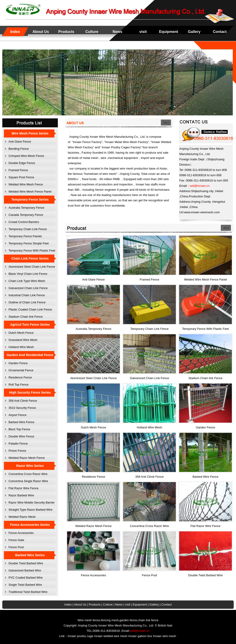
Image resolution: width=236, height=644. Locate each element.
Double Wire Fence (21, 436)
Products (66, 32)
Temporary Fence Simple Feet (29, 243)
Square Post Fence (21, 177)
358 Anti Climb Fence (23, 401)
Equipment (169, 32)
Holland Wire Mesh (21, 347)
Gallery (194, 32)
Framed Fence (18, 170)
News (118, 32)
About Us (41, 32)
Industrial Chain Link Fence (27, 295)
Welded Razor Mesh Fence (27, 458)
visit (143, 32)
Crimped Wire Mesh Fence (26, 156)
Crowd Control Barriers (24, 222)
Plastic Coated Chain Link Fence (30, 309)
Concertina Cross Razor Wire (28, 474)
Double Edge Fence (22, 163)
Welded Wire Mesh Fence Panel (30, 192)
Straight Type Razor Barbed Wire (31, 510)
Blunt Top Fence (19, 429)
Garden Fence (18, 363)
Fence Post (16, 547)
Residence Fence (20, 377)
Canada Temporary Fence (26, 215)
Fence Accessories (21, 533)
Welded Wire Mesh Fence (26, 184)
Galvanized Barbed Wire (25, 570)
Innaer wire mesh (165, 636)
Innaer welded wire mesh (111, 636)
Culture (92, 32)
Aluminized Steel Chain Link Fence (32, 267)
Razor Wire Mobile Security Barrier (32, 502)
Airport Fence (18, 415)
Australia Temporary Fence (26, 208)
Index (15, 32)
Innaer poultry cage (80, 636)
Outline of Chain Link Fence (27, 302)
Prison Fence (17, 451)
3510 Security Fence (22, 408)
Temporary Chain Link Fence (28, 229)
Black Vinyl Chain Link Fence (28, 274)
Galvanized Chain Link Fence (28, 288)
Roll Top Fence (18, 385)
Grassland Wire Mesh (23, 340)
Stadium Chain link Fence (26, 317)
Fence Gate (16, 540)
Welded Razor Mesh (22, 517)
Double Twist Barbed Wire (26, 563)
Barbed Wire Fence (21, 422)
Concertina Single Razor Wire (28, 481)
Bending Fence (19, 149)
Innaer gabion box (140, 636)
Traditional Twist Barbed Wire (28, 592)
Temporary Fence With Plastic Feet (32, 250)
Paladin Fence (18, 443)
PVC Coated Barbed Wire (26, 578)
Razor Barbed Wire (21, 495)
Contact (220, 32)
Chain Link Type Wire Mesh (27, 281)
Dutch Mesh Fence (21, 333)
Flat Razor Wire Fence (24, 488)
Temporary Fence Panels (25, 236)
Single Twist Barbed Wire (25, 585)
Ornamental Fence (21, 370)
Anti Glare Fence (20, 142)
